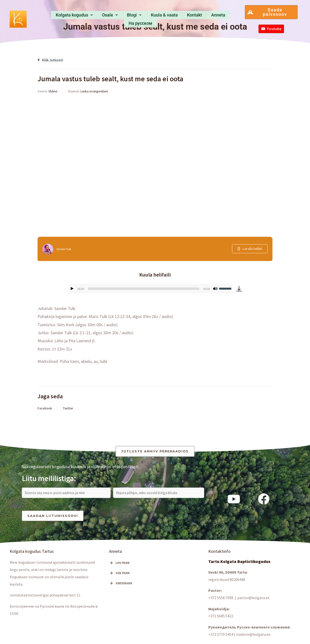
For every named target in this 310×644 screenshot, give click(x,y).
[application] (151, 289)
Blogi (120, 16)
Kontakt (176, 16)
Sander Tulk (65, 249)
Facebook (45, 408)
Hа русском (223, 16)
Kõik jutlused (52, 60)
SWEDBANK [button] (121, 586)
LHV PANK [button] (119, 565)
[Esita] (72, 289)
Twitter (68, 408)
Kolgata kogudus (65, 16)
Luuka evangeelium (94, 91)
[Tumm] (215, 289)
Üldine (53, 91)
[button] (65, 16)
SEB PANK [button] (119, 575)
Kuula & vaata (148, 16)
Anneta (197, 16)
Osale (99, 16)
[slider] (144, 289)
